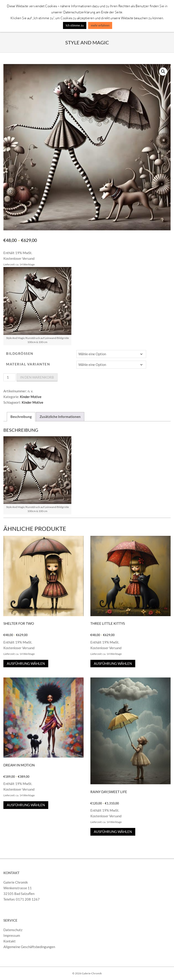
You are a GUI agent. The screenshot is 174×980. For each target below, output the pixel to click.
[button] (163, 72)
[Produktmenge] (10, 377)
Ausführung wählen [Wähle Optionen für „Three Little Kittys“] (113, 663)
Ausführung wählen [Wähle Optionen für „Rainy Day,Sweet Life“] (113, 832)
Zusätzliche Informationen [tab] (60, 417)
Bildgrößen (20, 353)
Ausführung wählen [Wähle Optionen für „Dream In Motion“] (26, 805)
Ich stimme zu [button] (75, 25)
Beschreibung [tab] (21, 417)
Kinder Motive (31, 397)
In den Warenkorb (37, 377)
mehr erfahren (100, 25)
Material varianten (28, 364)
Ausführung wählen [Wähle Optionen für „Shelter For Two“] (26, 663)
